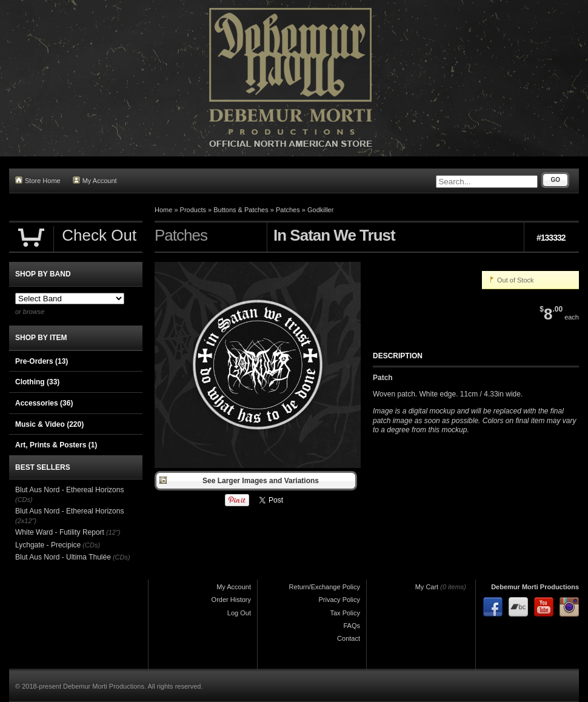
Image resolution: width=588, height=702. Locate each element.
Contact (349, 638)
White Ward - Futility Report (60, 532)
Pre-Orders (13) (42, 361)
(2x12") (26, 521)
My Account (95, 180)
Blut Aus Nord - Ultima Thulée (63, 557)
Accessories (44, 403)
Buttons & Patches (241, 210)
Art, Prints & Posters (56, 445)
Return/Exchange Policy (325, 587)
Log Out (239, 613)
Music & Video (49, 424)
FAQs (352, 626)
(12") (113, 532)
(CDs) (24, 500)
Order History (231, 600)
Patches (288, 210)
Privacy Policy (339, 600)
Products (193, 210)
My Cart (427, 587)
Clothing (37, 382)
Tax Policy (345, 613)
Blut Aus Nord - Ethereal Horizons (69, 490)
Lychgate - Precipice (48, 545)
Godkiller (320, 210)
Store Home (38, 180)
